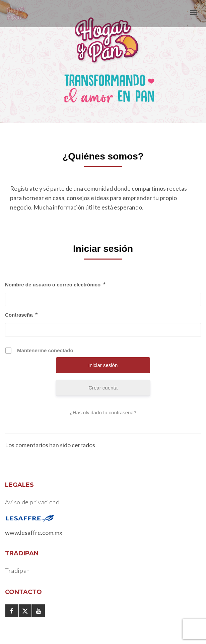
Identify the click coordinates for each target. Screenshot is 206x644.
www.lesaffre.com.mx (34, 533)
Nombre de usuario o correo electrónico (55, 285)
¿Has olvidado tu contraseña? (103, 412)
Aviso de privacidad (32, 502)
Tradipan (17, 570)
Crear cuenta (103, 388)
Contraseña (21, 315)
